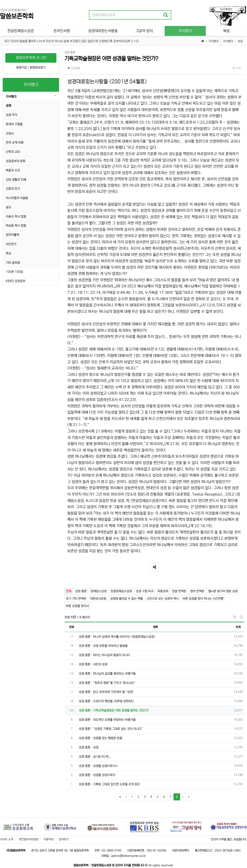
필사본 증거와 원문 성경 (223, 591)
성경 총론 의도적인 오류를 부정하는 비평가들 (107, 720)
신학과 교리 (13, 152)
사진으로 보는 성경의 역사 (163, 599)
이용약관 (49, 839)
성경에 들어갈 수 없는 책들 (126, 599)
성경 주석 (12, 115)
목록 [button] (237, 68)
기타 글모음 (13, 263)
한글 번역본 (179, 591)
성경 (240, 41)
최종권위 (163, 591)
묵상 (8, 253)
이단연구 (11, 244)
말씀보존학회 (17, 16)
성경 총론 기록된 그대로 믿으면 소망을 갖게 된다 (109, 784)
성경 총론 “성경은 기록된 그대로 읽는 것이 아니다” (111, 729)
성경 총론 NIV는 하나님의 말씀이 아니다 (104, 655)
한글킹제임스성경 (121, 591)
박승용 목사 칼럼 (16, 226)
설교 (8, 207)
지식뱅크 (214, 41)
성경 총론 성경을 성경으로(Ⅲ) (98, 766)
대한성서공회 (98, 599)
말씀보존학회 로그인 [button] (31, 58)
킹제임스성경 (99, 591)
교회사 (10, 133)
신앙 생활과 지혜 (16, 180)
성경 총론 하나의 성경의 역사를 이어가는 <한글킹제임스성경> (117, 637)
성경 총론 (81, 591)
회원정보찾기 (38, 67)
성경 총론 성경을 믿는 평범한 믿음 (101, 738)
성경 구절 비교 (145, 591)
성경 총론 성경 (89, 747)
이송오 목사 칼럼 (16, 216)
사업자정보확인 (181, 850)
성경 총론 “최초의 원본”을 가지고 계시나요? (107, 683)
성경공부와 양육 (16, 161)
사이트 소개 (7, 839)
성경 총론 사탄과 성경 (93, 664)
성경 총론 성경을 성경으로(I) (97, 775)
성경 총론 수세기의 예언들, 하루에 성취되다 (106, 701)
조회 (238, 627)
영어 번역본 (197, 591)
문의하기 (64, 839)
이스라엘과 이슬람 (17, 198)
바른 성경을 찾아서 (77, 606)
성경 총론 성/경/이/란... (95, 757)
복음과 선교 (13, 170)
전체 (69, 591)
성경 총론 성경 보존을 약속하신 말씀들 (103, 646)
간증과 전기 (13, 189)
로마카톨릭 (12, 235)
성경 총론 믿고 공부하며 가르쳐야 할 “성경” (106, 692)
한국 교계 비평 (15, 143)
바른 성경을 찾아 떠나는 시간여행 (203, 599)
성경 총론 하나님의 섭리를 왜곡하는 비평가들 (107, 674)
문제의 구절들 (14, 124)
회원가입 (21, 67)
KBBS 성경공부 (16, 281)
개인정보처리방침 (28, 839)
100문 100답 (14, 272)
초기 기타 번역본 (76, 599)
